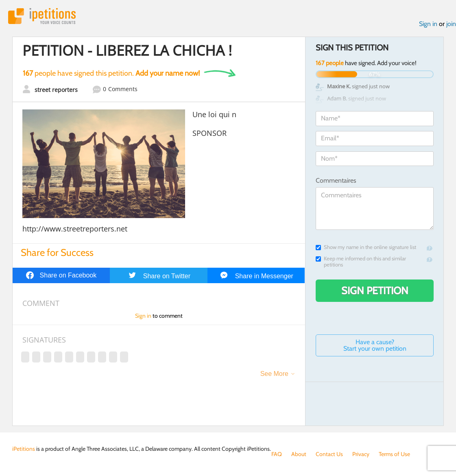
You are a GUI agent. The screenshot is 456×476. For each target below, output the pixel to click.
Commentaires (336, 180)
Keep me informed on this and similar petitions (361, 262)
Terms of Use (394, 454)
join (451, 24)
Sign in (428, 24)
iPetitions (42, 16)
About (299, 454)
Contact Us (329, 454)
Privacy (361, 454)
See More (274, 374)
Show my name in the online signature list (366, 247)
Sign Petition (375, 290)
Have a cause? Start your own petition (375, 345)
